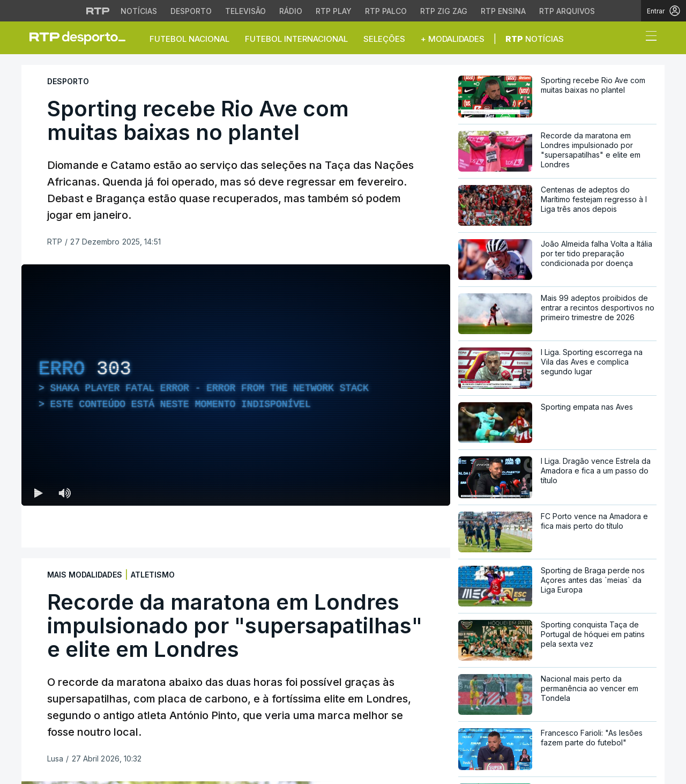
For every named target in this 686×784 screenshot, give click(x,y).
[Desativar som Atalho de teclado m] (64, 493)
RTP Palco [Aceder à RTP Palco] (386, 11)
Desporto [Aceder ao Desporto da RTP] (191, 11)
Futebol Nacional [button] (189, 39)
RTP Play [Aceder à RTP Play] (334, 11)
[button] (631, 39)
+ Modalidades (453, 39)
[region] (236, 385)
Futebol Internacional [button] (296, 39)
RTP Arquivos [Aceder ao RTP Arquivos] (567, 11)
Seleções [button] (384, 39)
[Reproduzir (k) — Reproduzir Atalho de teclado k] (39, 493)
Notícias (535, 39)
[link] (82, 38)
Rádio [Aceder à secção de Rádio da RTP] (291, 11)
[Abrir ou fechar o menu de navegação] (648, 38)
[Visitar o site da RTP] (98, 11)
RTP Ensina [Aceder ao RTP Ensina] (503, 11)
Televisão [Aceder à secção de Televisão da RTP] (245, 11)
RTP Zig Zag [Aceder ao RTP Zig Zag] (444, 11)
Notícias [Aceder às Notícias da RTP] (139, 11)
